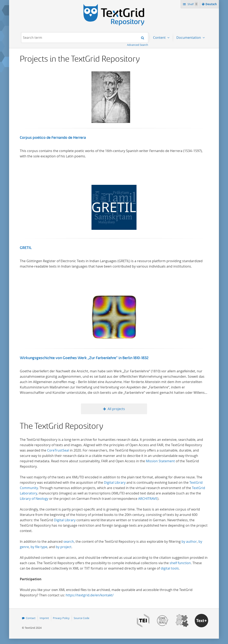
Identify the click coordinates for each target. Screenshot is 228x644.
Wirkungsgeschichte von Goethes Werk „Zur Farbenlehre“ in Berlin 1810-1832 (84, 358)
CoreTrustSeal (58, 450)
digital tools (170, 568)
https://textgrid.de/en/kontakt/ (90, 595)
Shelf (192, 4)
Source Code (81, 618)
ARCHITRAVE (148, 499)
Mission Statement (160, 461)
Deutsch (212, 5)
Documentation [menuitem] (189, 38)
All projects (116, 409)
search (69, 541)
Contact (31, 618)
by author (189, 541)
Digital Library (115, 482)
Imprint (44, 618)
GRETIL (26, 248)
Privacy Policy (61, 618)
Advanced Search (138, 45)
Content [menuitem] (160, 38)
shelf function (180, 563)
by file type (39, 547)
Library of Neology (34, 499)
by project (64, 547)
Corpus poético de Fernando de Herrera (53, 138)
